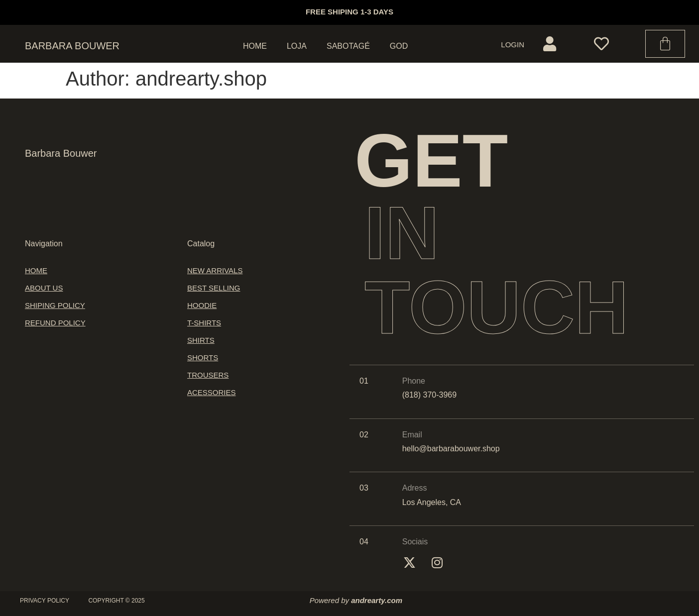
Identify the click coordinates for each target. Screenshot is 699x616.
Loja (297, 46)
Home (255, 46)
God (399, 46)
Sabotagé (348, 46)
